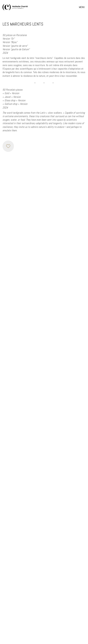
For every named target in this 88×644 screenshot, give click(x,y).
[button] (82, 7)
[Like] (8, 146)
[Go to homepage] (15, 7)
